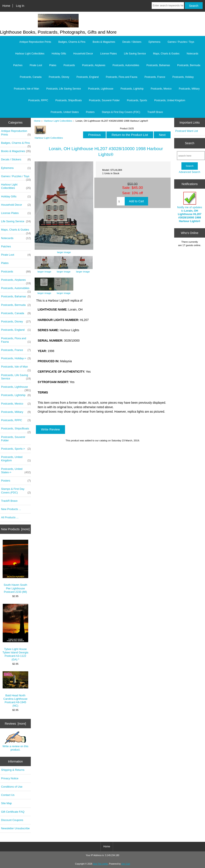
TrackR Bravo (155, 112)
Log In (20, 6)
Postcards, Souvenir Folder (104, 100)
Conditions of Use (12, 787)
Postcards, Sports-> (16, 449)
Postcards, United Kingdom (170, 100)
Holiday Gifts (59, 54)
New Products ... (11, 509)
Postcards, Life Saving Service (64, 89)
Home (6, 6)
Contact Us (8, 795)
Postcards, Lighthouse (101, 89)
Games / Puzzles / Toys (181, 42)
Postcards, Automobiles (126, 65)
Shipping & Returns (13, 770)
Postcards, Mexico (161, 89)
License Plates (109, 54)
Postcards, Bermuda (189, 65)
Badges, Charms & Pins (72, 42)
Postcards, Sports (137, 100)
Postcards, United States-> (16, 471)
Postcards (69, 65)
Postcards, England (88, 77)
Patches (18, 65)
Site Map (6, 803)
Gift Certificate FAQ (13, 812)
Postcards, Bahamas (158, 65)
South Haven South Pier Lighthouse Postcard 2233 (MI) (16, 567)
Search (190, 143)
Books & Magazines (104, 42)
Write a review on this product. (16, 741)
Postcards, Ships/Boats (69, 100)
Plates (53, 65)
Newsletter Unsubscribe (15, 828)
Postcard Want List (187, 131)
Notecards (193, 54)
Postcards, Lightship (132, 89)
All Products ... (10, 517)
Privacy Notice (10, 778)
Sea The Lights (100, 864)
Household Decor (83, 54)
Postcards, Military (189, 89)
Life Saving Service (135, 54)
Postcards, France (155, 77)
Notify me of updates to (190, 207)
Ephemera (154, 42)
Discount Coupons (12, 820)
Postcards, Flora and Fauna (122, 77)
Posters (90, 112)
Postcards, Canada (31, 77)
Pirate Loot (36, 65)
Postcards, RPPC (38, 100)
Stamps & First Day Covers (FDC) (121, 112)
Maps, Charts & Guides (166, 54)
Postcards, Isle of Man (26, 89)
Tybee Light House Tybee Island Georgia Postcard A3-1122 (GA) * (16, 632)
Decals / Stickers (132, 42)
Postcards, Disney (59, 77)
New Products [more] (16, 529)
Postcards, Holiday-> (16, 358)
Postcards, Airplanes (94, 65)
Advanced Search (190, 172)
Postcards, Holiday (183, 77)
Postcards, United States (65, 112)
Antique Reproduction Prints (35, 42)
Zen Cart (126, 864)
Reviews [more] (16, 724)
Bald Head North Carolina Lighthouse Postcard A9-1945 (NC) (16, 689)
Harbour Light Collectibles (58, 121)
